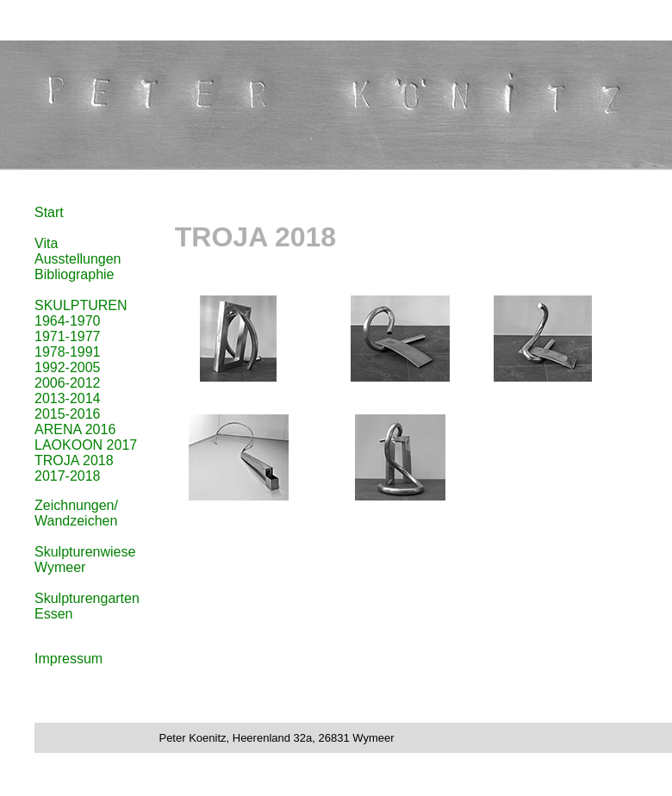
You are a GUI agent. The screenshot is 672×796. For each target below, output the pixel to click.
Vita (46, 243)
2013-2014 (68, 398)
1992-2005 (68, 367)
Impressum (68, 659)
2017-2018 (68, 476)
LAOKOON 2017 (86, 445)
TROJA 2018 (74, 460)
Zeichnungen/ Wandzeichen (76, 513)
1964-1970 (68, 321)
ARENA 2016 (75, 429)
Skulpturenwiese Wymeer (85, 560)
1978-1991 (68, 352)
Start (49, 212)
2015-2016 (68, 414)
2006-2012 (68, 383)
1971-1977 (68, 336)
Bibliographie (75, 274)
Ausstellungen (78, 259)
